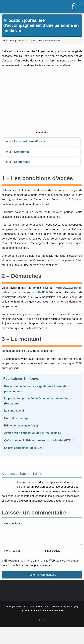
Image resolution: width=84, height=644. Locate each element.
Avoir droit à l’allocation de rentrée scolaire (32, 433)
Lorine (11, 41)
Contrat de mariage (17, 418)
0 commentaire (53, 41)
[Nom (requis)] (21, 551)
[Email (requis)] (62, 551)
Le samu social (14, 411)
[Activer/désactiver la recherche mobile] (74, 6)
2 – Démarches (19, 152)
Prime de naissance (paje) (21, 426)
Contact (47, 606)
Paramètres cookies (53, 610)
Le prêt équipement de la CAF (24, 448)
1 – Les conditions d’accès (28, 142)
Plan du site (36, 606)
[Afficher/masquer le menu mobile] (81, 6)
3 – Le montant (19, 162)
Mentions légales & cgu (65, 606)
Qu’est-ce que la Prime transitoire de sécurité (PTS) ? (39, 441)
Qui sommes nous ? (31, 610)
